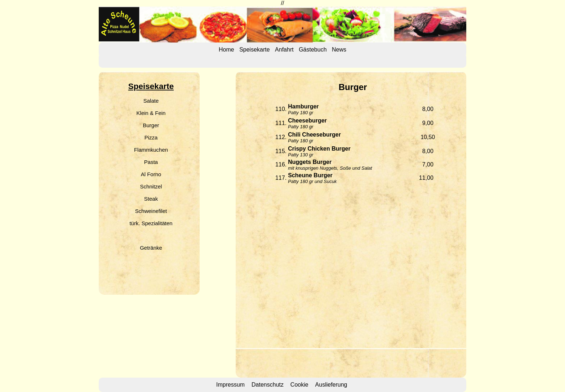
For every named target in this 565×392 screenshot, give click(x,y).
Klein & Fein (151, 113)
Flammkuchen (151, 150)
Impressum (230, 385)
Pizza (151, 137)
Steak (151, 199)
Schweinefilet (151, 211)
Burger (151, 125)
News (339, 50)
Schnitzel (151, 186)
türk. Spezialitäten (151, 223)
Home (226, 50)
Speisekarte (255, 50)
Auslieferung (331, 385)
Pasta (151, 162)
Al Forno (151, 174)
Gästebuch (313, 50)
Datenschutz (268, 385)
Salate (151, 101)
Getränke (151, 248)
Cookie (299, 385)
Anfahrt (284, 50)
